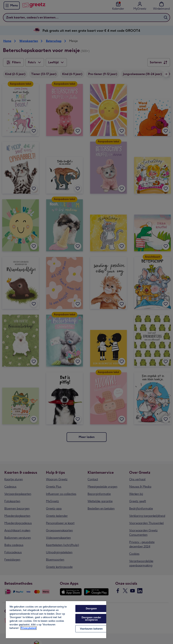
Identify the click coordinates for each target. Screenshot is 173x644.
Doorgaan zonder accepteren (91, 619)
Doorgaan (91, 609)
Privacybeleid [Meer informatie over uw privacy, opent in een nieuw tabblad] (28, 628)
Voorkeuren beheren (91, 629)
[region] (56, 619)
